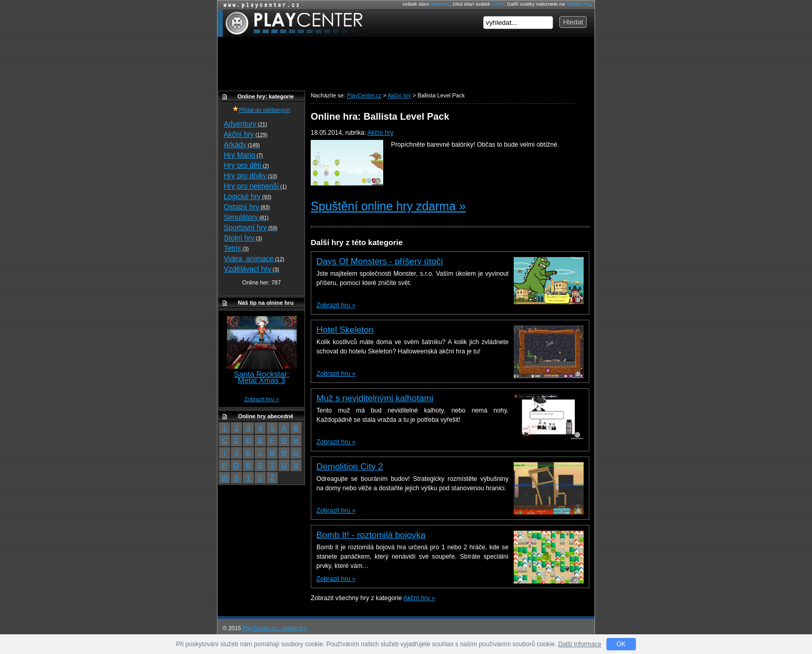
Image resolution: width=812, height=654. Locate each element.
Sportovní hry (251, 228)
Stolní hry (243, 238)
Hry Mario (243, 155)
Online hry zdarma (259, 5)
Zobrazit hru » (336, 305)
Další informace (580, 644)
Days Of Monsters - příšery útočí (380, 261)
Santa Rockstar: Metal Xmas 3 (262, 377)
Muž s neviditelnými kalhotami (375, 398)
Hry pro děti (246, 165)
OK (621, 644)
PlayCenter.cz (291, 23)
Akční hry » (419, 598)
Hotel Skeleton (345, 330)
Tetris (236, 248)
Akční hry (380, 133)
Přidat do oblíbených (261, 110)
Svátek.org (579, 4)
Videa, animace (254, 259)
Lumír (498, 4)
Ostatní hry (247, 207)
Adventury (245, 124)
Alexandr (440, 4)
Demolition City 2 (350, 467)
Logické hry (248, 196)
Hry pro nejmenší (255, 186)
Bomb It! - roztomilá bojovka (371, 535)
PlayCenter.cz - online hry (274, 628)
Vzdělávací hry (251, 269)
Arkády (242, 145)
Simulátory (246, 217)
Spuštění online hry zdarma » (388, 206)
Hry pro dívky (250, 176)
